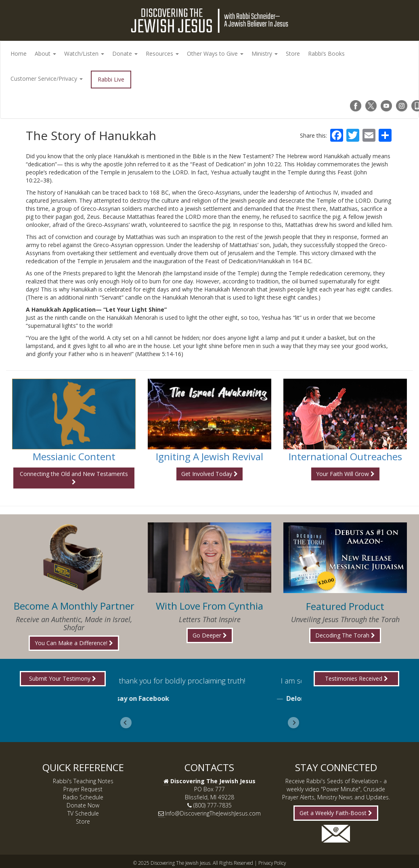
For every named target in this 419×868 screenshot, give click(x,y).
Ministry (265, 53)
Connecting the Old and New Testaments (74, 477)
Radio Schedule (83, 797)
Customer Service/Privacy (47, 79)
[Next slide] (293, 723)
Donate (125, 53)
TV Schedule (83, 813)
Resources (162, 53)
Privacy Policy (272, 863)
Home (19, 53)
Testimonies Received (356, 678)
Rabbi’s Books (326, 53)
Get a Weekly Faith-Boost (336, 813)
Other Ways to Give (215, 53)
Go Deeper (210, 635)
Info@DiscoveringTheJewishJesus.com (213, 813)
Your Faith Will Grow (345, 474)
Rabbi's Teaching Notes (83, 781)
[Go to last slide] (126, 723)
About (45, 53)
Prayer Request (83, 789)
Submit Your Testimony (63, 678)
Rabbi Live (111, 79)
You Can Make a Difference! (74, 643)
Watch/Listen (84, 53)
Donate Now (83, 805)
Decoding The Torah (345, 635)
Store (293, 53)
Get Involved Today (209, 474)
